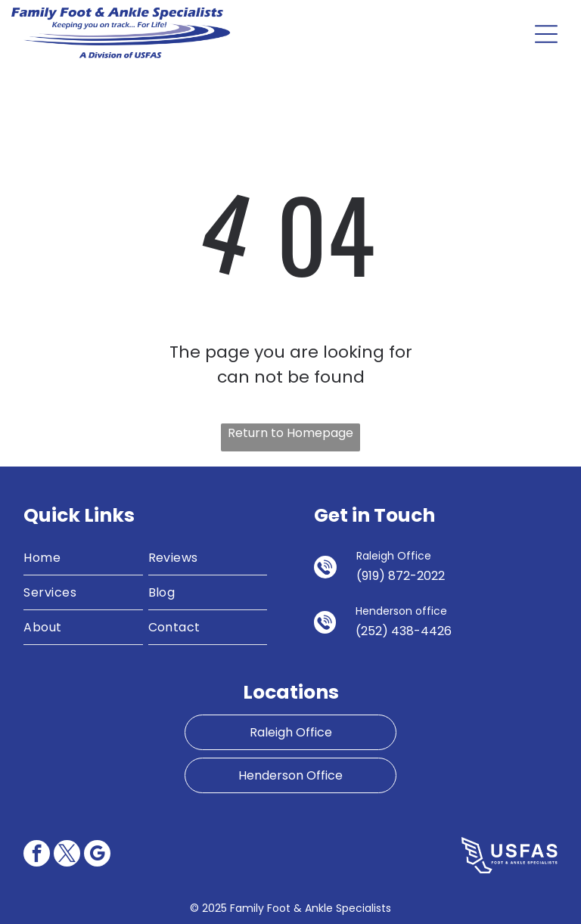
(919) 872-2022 (401, 576)
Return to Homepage (290, 433)
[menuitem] (83, 558)
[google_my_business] (97, 855)
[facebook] (37, 855)
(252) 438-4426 (404, 631)
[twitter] (67, 855)
